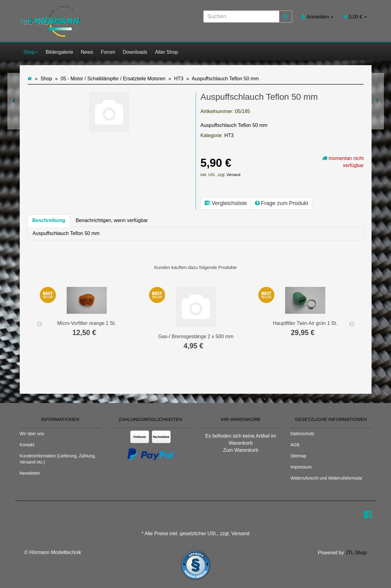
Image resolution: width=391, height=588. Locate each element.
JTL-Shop (356, 553)
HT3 (229, 135)
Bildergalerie (59, 52)
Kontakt (27, 445)
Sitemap (298, 456)
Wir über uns (32, 434)
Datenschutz (302, 434)
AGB (295, 445)
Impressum (301, 467)
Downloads (135, 52)
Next (352, 324)
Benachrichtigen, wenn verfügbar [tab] (112, 220)
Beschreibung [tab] (49, 220)
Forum (108, 52)
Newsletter (30, 473)
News (87, 52)
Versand (233, 175)
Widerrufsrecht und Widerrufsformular (326, 478)
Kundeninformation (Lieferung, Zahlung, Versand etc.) (58, 459)
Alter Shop (166, 52)
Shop (31, 52)
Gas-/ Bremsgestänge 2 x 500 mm (196, 336)
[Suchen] (241, 17)
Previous (40, 324)
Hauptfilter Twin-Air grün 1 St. (305, 323)
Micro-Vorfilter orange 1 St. (86, 323)
